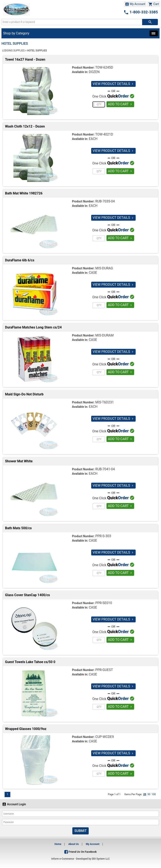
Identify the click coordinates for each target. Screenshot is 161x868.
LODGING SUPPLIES (13, 51)
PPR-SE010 (104, 603)
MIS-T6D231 (105, 402)
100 (154, 794)
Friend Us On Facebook (80, 852)
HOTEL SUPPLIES (37, 51)
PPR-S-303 (103, 536)
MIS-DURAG (104, 268)
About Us (73, 844)
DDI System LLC (101, 859)
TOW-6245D (104, 67)
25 (145, 794)
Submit (80, 831)
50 (149, 794)
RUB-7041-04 (105, 469)
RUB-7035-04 (105, 201)
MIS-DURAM (105, 335)
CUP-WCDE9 (105, 737)
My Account (135, 4)
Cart (154, 4)
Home (58, 844)
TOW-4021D (104, 134)
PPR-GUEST (104, 670)
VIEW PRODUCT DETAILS (114, 84)
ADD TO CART (120, 104)
